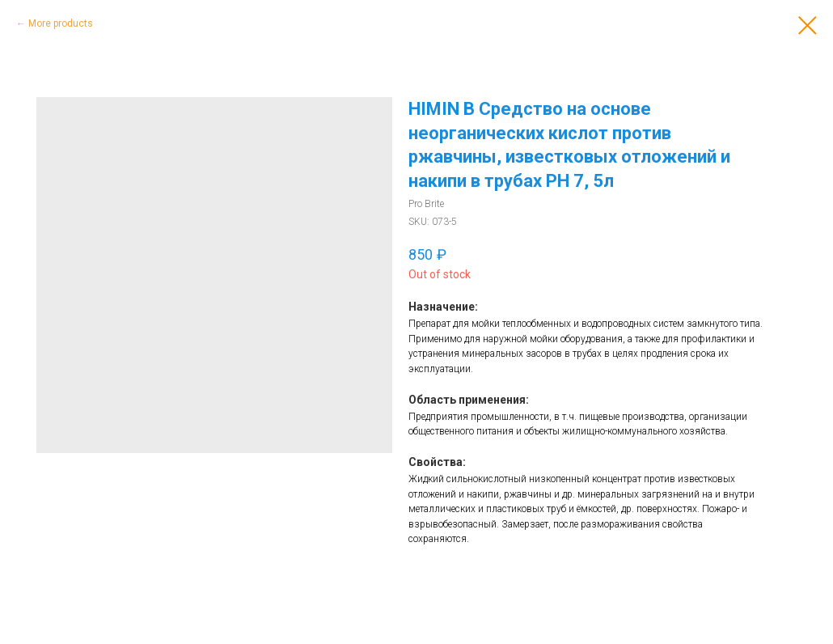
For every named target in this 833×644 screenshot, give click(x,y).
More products (61, 23)
